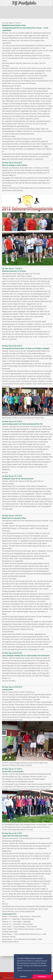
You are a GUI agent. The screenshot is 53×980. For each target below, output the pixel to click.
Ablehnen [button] (23, 976)
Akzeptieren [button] (42, 976)
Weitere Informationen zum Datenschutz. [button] (31, 971)
